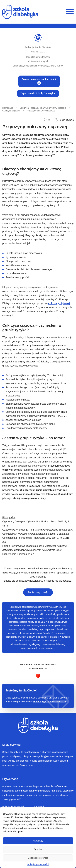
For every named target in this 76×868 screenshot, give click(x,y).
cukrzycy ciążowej (59, 303)
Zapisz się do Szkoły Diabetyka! (38, 93)
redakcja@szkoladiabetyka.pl (49, 702)
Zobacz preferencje (38, 858)
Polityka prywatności (38, 864)
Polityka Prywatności (13, 806)
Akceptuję (38, 841)
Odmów (38, 849)
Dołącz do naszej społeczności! (39, 81)
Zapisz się (34, 592)
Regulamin (39, 806)
